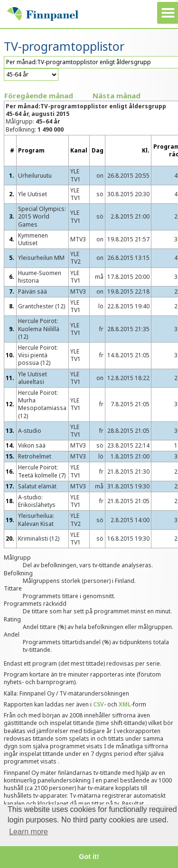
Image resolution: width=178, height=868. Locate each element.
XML (125, 704)
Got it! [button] (89, 857)
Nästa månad (117, 95)
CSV (98, 704)
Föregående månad (39, 95)
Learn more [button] (28, 832)
